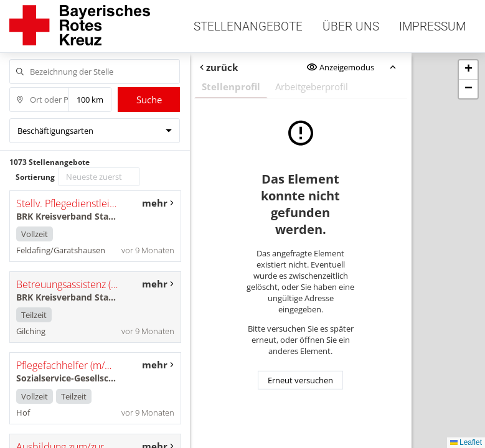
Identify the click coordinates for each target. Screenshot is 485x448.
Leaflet (466, 442)
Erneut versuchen (300, 380)
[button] (468, 70)
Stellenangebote (248, 26)
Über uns (351, 26)
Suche (149, 100)
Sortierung (35, 177)
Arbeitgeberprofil (312, 86)
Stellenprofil (231, 86)
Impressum (432, 26)
